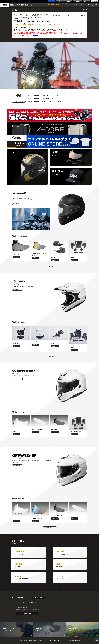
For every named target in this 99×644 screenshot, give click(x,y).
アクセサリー (80, 5)
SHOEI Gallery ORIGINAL (55, 5)
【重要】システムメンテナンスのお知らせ (51, 96)
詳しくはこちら (36, 31)
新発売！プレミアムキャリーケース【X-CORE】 (53, 101)
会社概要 (20, 641)
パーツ (73, 5)
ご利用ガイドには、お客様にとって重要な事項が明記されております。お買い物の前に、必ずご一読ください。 (38, 25)
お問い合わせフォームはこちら (38, 598)
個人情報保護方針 (33, 641)
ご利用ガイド (40, 641)
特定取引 (26, 641)
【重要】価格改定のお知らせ (48, 98)
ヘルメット (66, 5)
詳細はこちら (35, 35)
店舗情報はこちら (27, 613)
